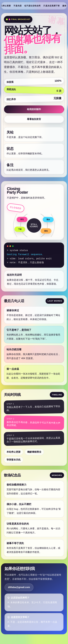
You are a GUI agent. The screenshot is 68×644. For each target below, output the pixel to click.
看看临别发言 (34, 119)
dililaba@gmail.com (19, 587)
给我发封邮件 (34, 109)
